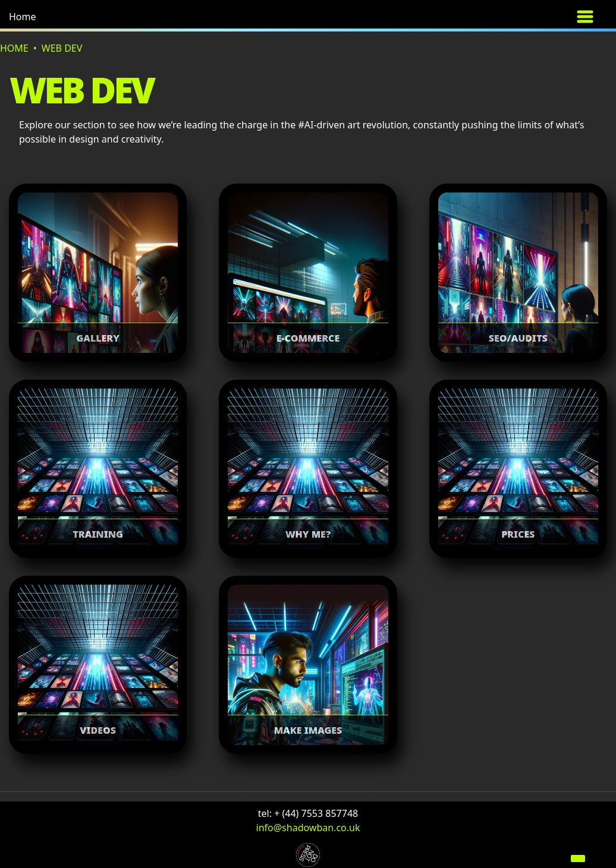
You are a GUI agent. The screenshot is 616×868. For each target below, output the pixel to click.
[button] (50, 17)
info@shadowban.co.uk (308, 828)
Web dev (62, 48)
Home (23, 17)
